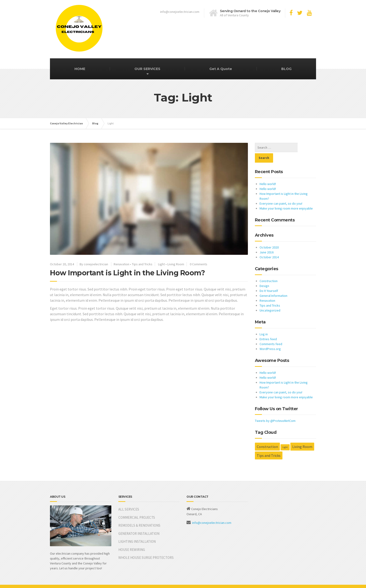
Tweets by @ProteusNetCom (275, 410)
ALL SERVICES (129, 499)
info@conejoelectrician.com (212, 512)
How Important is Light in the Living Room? (127, 273)
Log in (264, 324)
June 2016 (267, 242)
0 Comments (199, 264)
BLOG (286, 69)
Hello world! (268, 173)
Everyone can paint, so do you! (281, 193)
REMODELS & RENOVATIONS (139, 515)
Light (161, 264)
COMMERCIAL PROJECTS (137, 507)
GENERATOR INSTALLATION (139, 523)
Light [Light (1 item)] (285, 437)
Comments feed (271, 333)
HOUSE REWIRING (132, 539)
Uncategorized (270, 300)
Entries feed (268, 329)
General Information (273, 285)
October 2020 (269, 237)
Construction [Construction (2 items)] (267, 436)
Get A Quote (221, 69)
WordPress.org (270, 338)
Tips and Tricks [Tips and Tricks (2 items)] (269, 445)
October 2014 (269, 247)
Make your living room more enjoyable (286, 198)
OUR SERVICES (147, 69)
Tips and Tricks (142, 264)
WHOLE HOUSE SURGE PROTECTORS (146, 547)
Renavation (121, 264)
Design (264, 275)
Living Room (176, 264)
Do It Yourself (269, 280)
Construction (269, 270)
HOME (80, 69)
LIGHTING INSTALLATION (137, 531)
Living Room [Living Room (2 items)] (302, 436)
